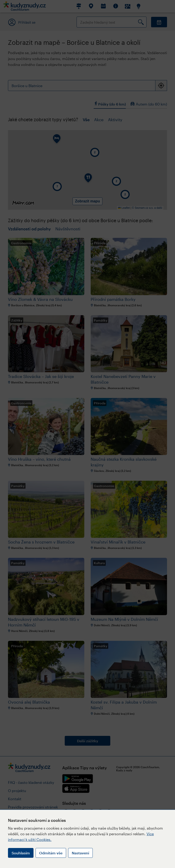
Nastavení (80, 853)
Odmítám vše (51, 853)
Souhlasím (21, 853)
